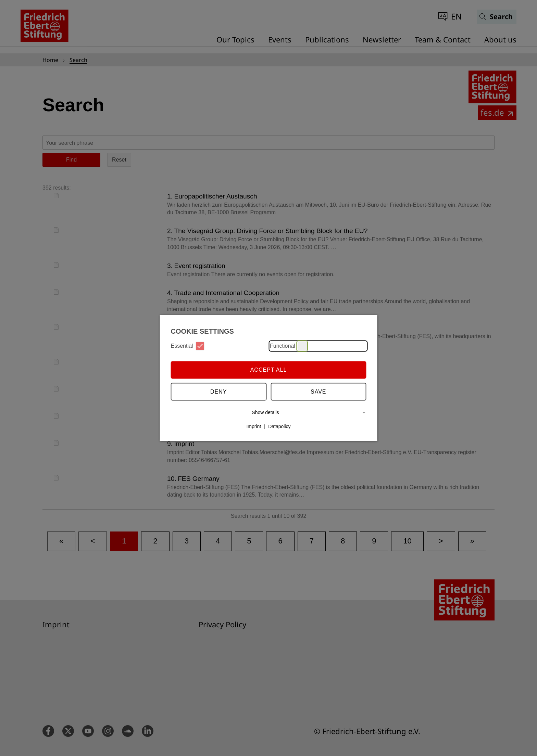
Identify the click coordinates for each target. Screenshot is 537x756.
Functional (288, 346)
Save (319, 392)
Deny (218, 392)
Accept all (269, 370)
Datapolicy (279, 426)
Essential (188, 346)
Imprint (254, 426)
